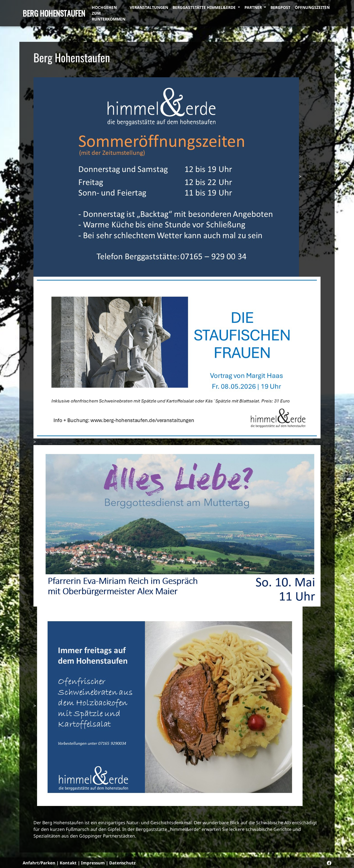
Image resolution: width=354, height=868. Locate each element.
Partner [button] (254, 7)
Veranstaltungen (149, 7)
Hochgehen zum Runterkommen (109, 13)
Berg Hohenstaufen (54, 13)
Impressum (93, 863)
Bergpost (280, 7)
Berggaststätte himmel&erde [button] (205, 7)
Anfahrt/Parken (39, 863)
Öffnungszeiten (312, 7)
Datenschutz (122, 863)
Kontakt (68, 863)
